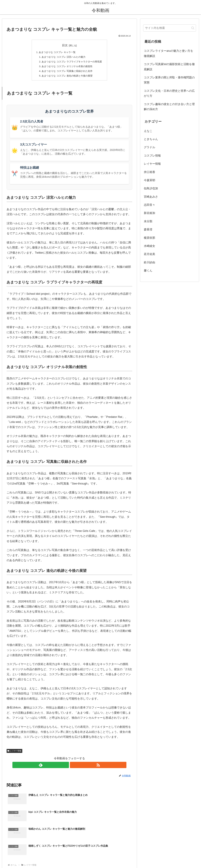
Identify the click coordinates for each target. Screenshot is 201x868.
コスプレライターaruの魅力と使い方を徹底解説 (168, 53)
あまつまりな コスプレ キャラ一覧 (56, 52)
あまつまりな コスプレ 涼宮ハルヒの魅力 (63, 57)
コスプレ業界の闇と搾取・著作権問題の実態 (169, 80)
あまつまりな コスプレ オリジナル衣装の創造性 (67, 68)
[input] (170, 28)
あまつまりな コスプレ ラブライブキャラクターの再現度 (72, 62)
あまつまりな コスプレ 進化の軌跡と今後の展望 (67, 78)
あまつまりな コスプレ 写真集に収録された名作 (67, 73)
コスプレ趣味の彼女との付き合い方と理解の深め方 (169, 107)
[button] (193, 28)
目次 (65, 45)
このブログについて (186, 858)
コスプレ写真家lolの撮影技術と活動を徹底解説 (169, 67)
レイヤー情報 (14, 753)
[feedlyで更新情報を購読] (66, 767)
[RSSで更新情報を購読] (73, 767)
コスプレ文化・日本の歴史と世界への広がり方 (169, 93)
